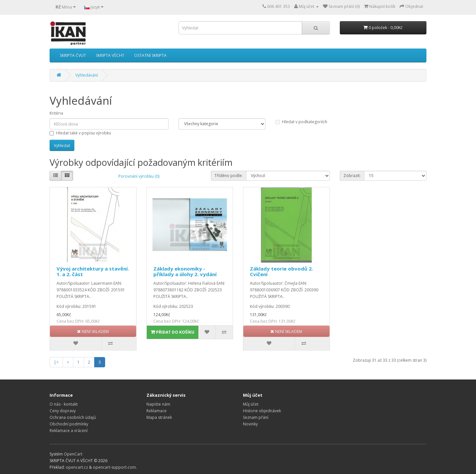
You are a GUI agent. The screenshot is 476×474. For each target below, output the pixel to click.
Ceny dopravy (63, 411)
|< (56, 362)
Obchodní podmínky (69, 424)
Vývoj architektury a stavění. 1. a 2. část (93, 271)
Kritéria (56, 113)
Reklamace (157, 411)
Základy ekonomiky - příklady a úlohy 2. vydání (185, 271)
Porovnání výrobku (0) (139, 176)
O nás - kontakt (64, 404)
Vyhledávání (87, 75)
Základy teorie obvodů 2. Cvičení (281, 271)
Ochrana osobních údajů (73, 417)
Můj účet (251, 404)
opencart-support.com (114, 467)
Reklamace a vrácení (69, 431)
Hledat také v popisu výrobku (80, 133)
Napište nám (158, 404)
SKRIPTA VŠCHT (110, 55)
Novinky (250, 424)
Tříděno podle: (229, 176)
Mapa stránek (159, 417)
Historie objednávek (262, 411)
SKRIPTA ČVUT (73, 55)
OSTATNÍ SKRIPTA (150, 55)
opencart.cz (77, 467)
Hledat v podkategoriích (301, 122)
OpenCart (73, 454)
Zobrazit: (352, 176)
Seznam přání (256, 417)
